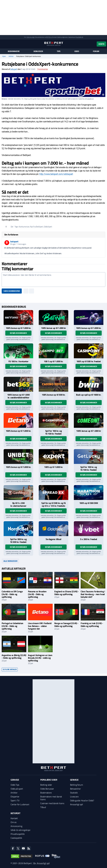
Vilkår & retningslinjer (21, 830)
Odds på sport (17, 789)
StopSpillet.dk (79, 37)
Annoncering (16, 826)
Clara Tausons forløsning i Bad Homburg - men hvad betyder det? (93, 594)
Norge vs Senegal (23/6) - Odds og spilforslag (66, 625)
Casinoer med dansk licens (52, 803)
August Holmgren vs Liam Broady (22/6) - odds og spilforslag (40, 658)
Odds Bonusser (47, 789)
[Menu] (3, 44)
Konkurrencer (24, 226)
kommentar (42, 69)
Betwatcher (75, 789)
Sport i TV (15, 800)
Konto (101, 44)
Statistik (74, 793)
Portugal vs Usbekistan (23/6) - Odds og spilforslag (12, 626)
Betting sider (46, 785)
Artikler (11, 56)
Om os (13, 822)
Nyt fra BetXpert (37, 226)
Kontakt (14, 818)
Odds (77, 51)
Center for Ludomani (20, 804)
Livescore (74, 797)
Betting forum (76, 785)
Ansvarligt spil (76, 804)
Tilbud (43, 807)
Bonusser (38, 51)
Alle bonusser (10, 561)
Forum (96, 51)
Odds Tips (15, 785)
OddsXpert (48, 226)
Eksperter (15, 797)
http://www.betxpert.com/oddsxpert (56, 174)
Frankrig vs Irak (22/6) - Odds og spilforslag (92, 625)
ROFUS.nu (49, 37)
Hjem (4, 56)
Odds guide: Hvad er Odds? (82, 800)
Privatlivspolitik (18, 834)
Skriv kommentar (12, 291)
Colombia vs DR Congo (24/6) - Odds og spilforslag (12, 594)
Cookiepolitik (16, 838)
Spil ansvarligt (31, 37)
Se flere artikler (10, 669)
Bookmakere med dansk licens (51, 798)
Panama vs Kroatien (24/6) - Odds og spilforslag (37, 594)
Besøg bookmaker (18, 333)
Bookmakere (14, 51)
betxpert (14, 69)
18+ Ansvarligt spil (41, 863)
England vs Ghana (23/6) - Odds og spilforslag (67, 593)
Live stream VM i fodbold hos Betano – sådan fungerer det (40, 626)
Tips (59, 51)
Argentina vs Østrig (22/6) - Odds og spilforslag (14, 656)
